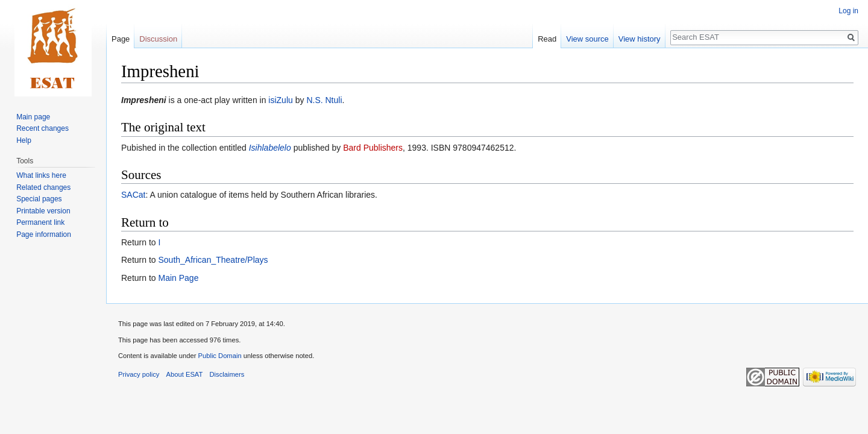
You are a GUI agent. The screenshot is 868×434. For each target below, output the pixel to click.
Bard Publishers (373, 148)
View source (587, 39)
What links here (41, 175)
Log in (848, 11)
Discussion (158, 39)
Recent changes (42, 128)
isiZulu (280, 100)
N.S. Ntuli (324, 100)
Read (547, 39)
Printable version (43, 211)
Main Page (178, 278)
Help (24, 140)
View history (640, 39)
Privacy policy (139, 374)
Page (121, 39)
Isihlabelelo (270, 148)
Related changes (43, 187)
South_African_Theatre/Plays (213, 260)
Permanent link (40, 222)
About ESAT (185, 374)
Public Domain (219, 356)
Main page (33, 117)
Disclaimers (227, 374)
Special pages (39, 199)
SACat (133, 195)
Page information (44, 234)
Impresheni (144, 100)
